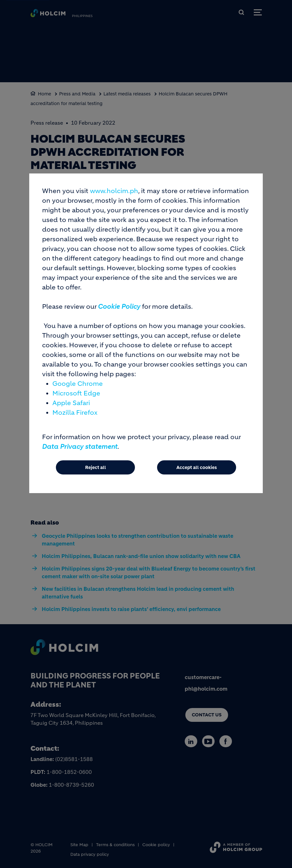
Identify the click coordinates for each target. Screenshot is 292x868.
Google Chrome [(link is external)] (78, 384)
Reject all (96, 467)
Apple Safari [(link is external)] (71, 403)
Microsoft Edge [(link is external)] (76, 393)
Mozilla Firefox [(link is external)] (75, 413)
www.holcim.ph (114, 191)
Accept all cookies (197, 467)
